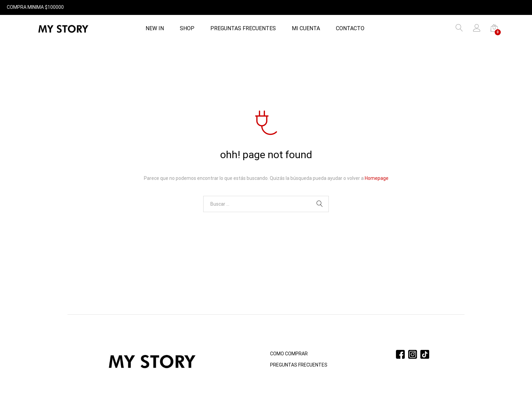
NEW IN (155, 29)
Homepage (377, 178)
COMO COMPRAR (289, 354)
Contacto (350, 29)
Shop (187, 29)
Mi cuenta (306, 29)
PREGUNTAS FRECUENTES (243, 29)
